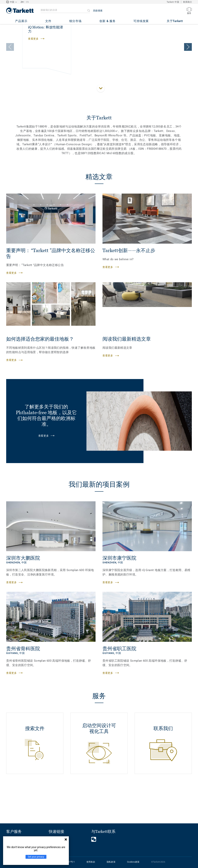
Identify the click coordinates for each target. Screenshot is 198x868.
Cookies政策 (133, 862)
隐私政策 (111, 862)
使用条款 (91, 862)
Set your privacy (36, 857)
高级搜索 (98, 11)
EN (28, 2)
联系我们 (187, 2)
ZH (22, 2)
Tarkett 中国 (173, 2)
